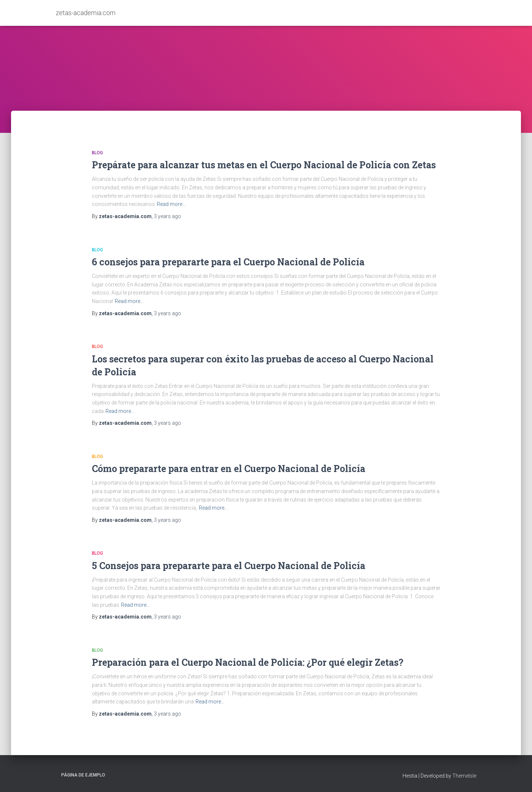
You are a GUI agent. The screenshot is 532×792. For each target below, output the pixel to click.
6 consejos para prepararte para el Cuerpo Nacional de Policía (228, 262)
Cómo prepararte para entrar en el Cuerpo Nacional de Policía (229, 469)
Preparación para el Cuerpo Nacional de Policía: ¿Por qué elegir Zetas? (248, 662)
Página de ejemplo (83, 775)
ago (167, 216)
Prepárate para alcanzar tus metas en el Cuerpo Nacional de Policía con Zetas (264, 165)
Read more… (171, 204)
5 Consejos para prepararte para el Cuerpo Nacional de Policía (229, 566)
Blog (97, 153)
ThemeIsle (464, 776)
